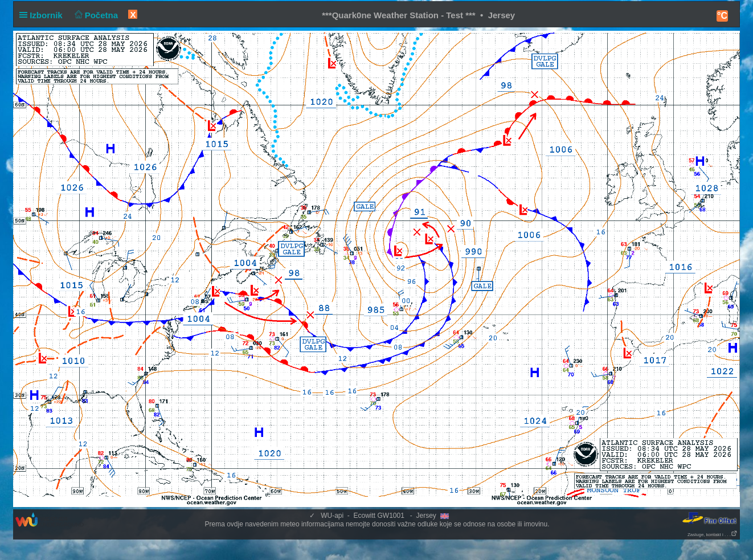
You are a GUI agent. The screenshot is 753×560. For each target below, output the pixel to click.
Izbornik (43, 15)
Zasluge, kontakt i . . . (713, 535)
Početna (95, 15)
